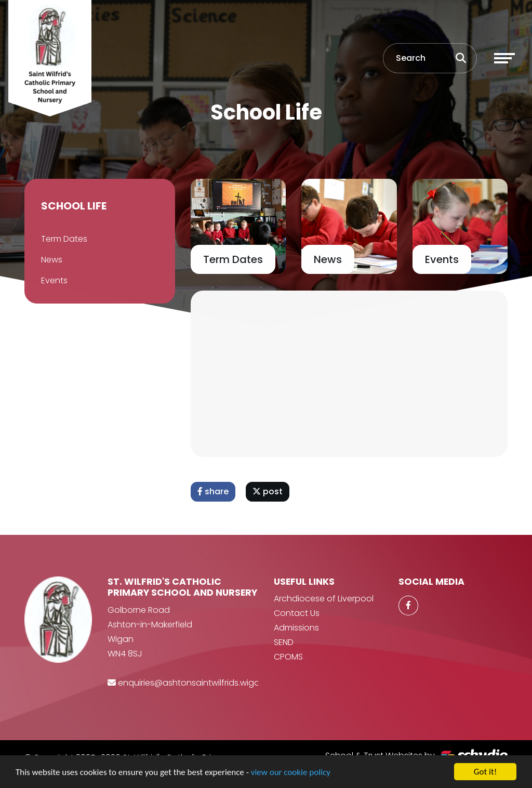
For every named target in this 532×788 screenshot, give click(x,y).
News (51, 260)
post (268, 491)
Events (54, 280)
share (214, 491)
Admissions (296, 628)
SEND (284, 642)
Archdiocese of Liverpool (324, 599)
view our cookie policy (291, 774)
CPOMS (288, 657)
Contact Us (297, 613)
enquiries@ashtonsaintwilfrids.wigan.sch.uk (205, 683)
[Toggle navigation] (504, 58)
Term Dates (64, 239)
